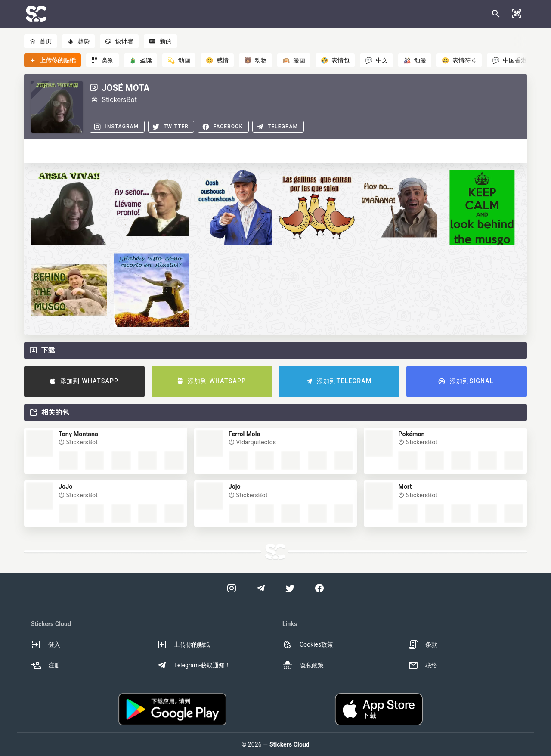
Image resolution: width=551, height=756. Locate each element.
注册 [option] (46, 665)
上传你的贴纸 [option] (183, 644)
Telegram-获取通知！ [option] (194, 665)
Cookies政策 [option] (308, 644)
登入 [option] (46, 644)
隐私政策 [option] (303, 665)
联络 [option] (423, 665)
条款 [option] (423, 644)
